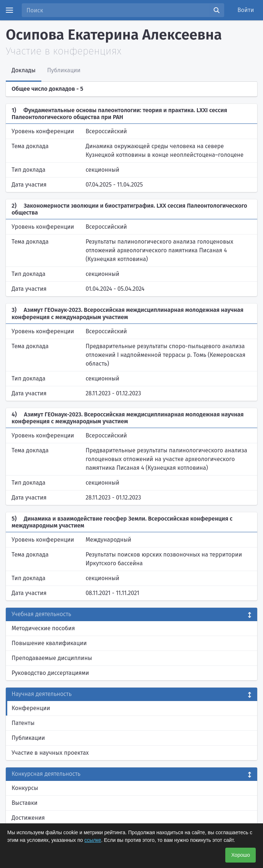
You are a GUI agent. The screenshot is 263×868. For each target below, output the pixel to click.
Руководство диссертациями (50, 673)
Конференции (31, 708)
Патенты (23, 723)
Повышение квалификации (49, 643)
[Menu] (9, 10)
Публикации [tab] (64, 70)
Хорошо (241, 855)
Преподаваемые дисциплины (52, 658)
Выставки (24, 803)
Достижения (28, 818)
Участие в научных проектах (50, 753)
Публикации (28, 738)
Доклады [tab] (24, 70)
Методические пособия (43, 628)
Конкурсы (25, 788)
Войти (246, 10)
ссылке (93, 840)
